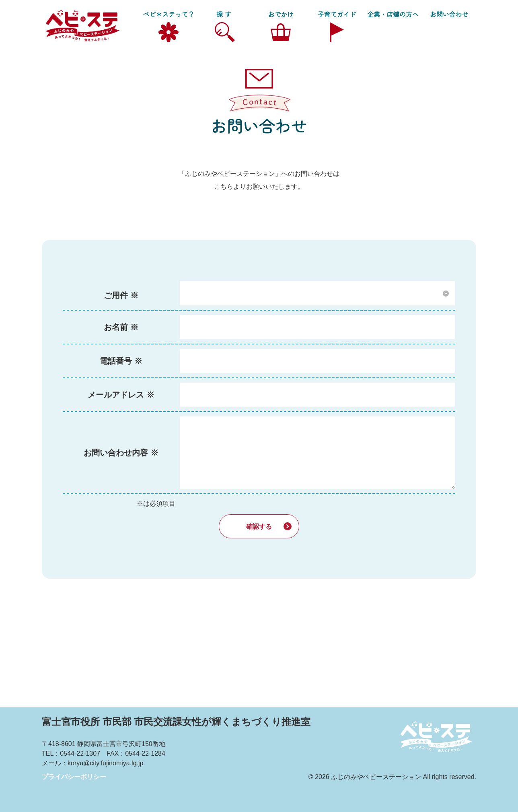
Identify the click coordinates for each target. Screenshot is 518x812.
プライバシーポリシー (74, 777)
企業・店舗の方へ (393, 14)
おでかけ (281, 14)
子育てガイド (337, 14)
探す (225, 14)
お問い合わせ (449, 14)
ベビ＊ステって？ (169, 14)
